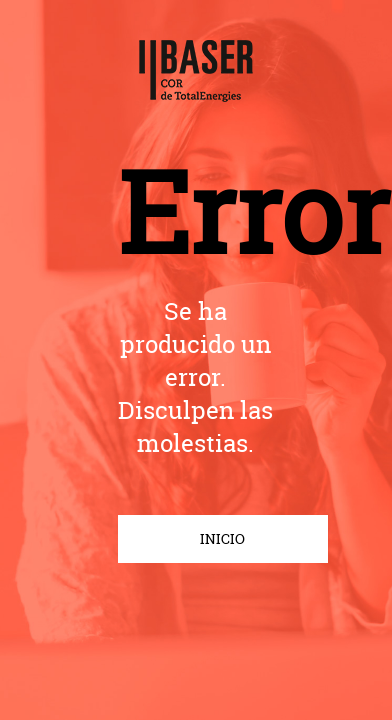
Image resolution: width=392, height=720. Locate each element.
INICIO (222, 539)
